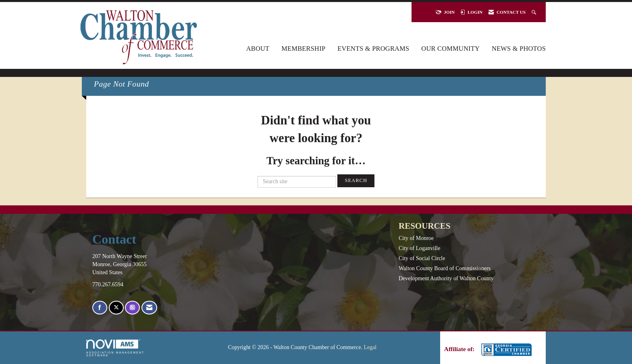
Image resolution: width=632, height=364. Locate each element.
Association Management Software (115, 348)
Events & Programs (373, 49)
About (258, 49)
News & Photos (519, 49)
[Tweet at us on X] (116, 308)
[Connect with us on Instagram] (132, 308)
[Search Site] (535, 12)
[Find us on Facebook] (100, 308)
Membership (303, 49)
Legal (370, 347)
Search (356, 180)
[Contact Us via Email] (149, 308)
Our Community (450, 49)
